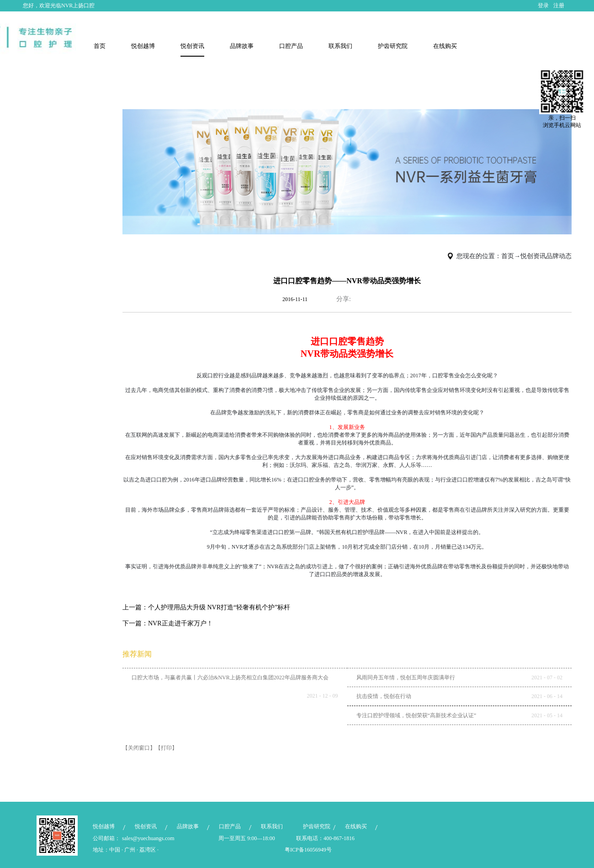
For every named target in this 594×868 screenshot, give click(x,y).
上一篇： (207, 607)
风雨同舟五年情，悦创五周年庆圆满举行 (406, 677)
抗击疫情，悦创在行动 (384, 696)
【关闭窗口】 (139, 748)
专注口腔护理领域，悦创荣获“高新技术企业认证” (416, 715)
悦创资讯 (533, 256)
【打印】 (166, 748)
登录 (543, 5)
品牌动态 (559, 256)
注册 (559, 5)
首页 (100, 46)
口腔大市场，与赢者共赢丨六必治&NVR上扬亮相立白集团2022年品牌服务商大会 (230, 677)
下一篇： (168, 623)
